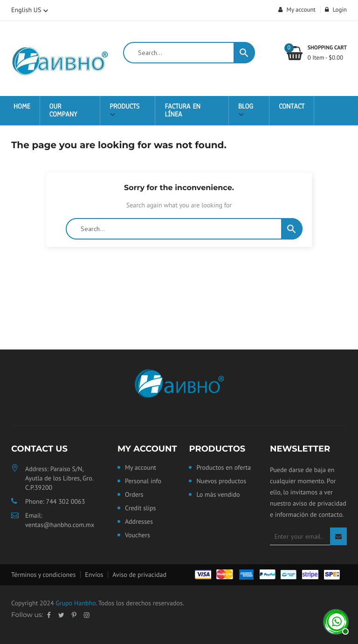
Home (22, 107)
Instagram (87, 615)
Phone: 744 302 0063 (55, 501)
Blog (246, 107)
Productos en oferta (224, 468)
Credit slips (141, 508)
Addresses (139, 522)
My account (147, 449)
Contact (292, 107)
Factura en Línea (182, 111)
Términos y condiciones (43, 575)
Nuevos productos (221, 481)
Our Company (63, 111)
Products (124, 107)
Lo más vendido (218, 495)
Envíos (94, 575)
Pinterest (74, 615)
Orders (134, 495)
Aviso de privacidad (139, 575)
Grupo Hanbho (76, 603)
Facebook (49, 615)
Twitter (61, 615)
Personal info (143, 481)
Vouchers (138, 535)
